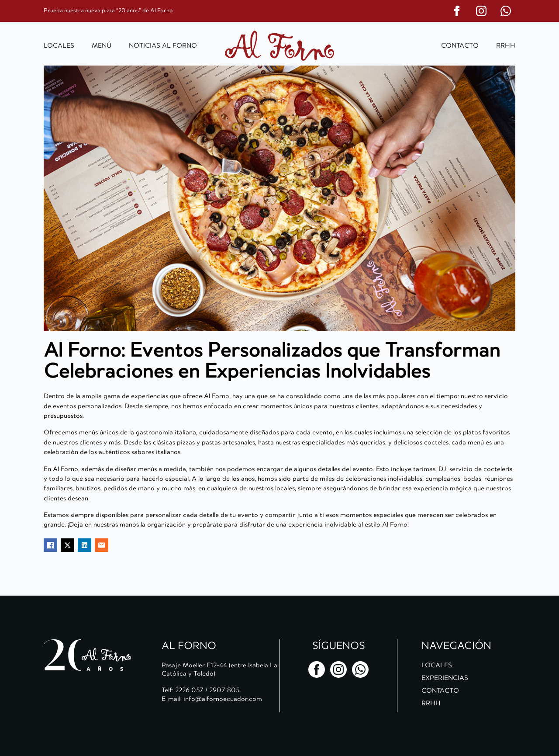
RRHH (506, 45)
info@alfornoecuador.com (223, 699)
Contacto (460, 45)
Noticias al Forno (163, 45)
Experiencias (445, 678)
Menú (102, 45)
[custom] (506, 11)
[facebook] (457, 11)
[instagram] (481, 11)
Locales (59, 45)
